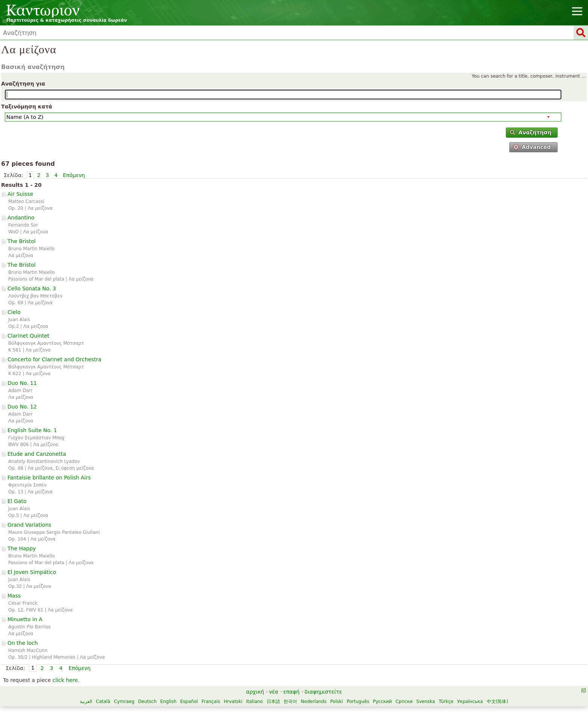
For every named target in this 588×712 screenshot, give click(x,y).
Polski (337, 701)
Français (211, 701)
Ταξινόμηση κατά (27, 107)
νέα (274, 692)
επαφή (291, 692)
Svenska (426, 701)
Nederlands (313, 701)
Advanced (532, 147)
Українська (470, 701)
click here (65, 680)
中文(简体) (497, 701)
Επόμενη (74, 175)
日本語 (273, 701)
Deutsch (147, 701)
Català (103, 701)
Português (358, 701)
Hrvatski (233, 701)
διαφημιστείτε (323, 692)
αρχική (255, 692)
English (168, 701)
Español (189, 701)
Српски (404, 701)
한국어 (290, 701)
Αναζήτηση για (23, 84)
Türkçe (446, 701)
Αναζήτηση (531, 132)
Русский (382, 701)
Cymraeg (124, 701)
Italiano (254, 701)
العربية (86, 701)
